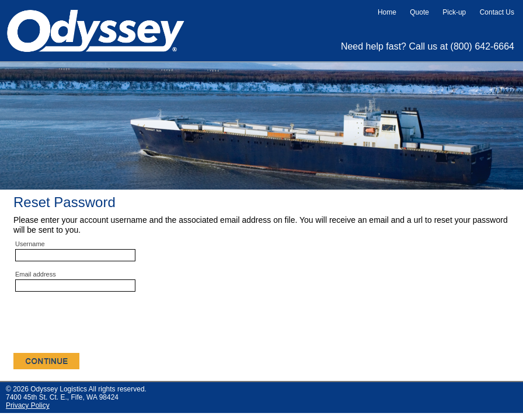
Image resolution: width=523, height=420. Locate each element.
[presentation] (102, 324)
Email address (36, 274)
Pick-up (454, 12)
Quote (419, 12)
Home (387, 12)
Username (30, 244)
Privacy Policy (28, 405)
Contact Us (497, 12)
